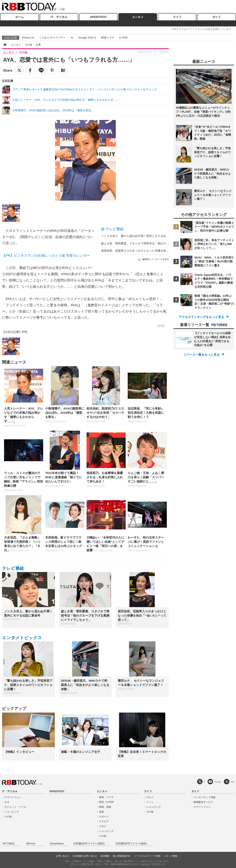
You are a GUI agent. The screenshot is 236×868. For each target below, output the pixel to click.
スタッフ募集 (171, 856)
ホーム (20, 17)
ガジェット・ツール (15, 807)
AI (72, 38)
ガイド (217, 17)
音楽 (101, 812)
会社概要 (105, 856)
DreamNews (57, 844)
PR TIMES (9, 844)
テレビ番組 (115, 229)
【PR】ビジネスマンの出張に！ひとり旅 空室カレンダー (46, 256)
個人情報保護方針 (122, 856)
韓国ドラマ (108, 38)
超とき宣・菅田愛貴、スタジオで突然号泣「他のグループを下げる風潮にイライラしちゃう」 (160, 243)
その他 (8, 817)
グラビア (104, 821)
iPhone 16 (28, 38)
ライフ (177, 17)
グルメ (150, 797)
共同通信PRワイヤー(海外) (131, 844)
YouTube (218, 782)
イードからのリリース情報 (147, 856)
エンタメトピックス (22, 638)
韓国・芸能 (105, 807)
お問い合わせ (63, 856)
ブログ (103, 826)
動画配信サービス (203, 802)
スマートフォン (13, 797)
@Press (31, 844)
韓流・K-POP (106, 802)
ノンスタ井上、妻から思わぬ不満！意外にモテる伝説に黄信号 (141, 236)
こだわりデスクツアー (52, 38)
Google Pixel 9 (87, 38)
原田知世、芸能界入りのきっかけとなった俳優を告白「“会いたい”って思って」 (151, 251)
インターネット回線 (205, 797)
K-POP (123, 38)
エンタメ (138, 17)
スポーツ (104, 817)
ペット (150, 802)
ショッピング (12, 812)
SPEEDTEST (98, 17)
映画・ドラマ (106, 797)
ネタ (7, 802)
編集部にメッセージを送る (156, 259)
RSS (233, 782)
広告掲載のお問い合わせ (85, 856)
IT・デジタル (59, 17)
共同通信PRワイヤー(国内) (89, 844)
